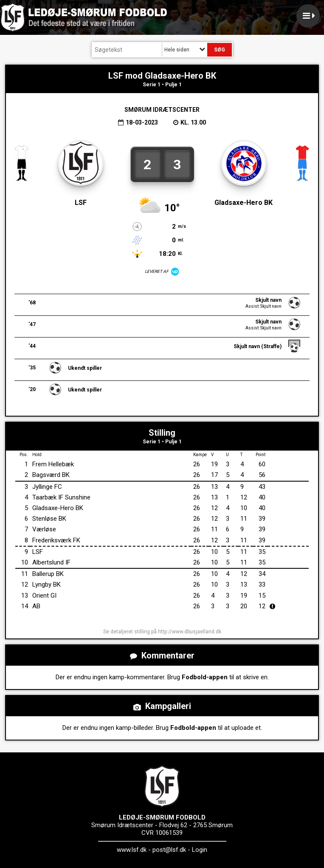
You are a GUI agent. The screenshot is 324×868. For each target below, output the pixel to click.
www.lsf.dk (132, 850)
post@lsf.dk (169, 850)
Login (200, 850)
